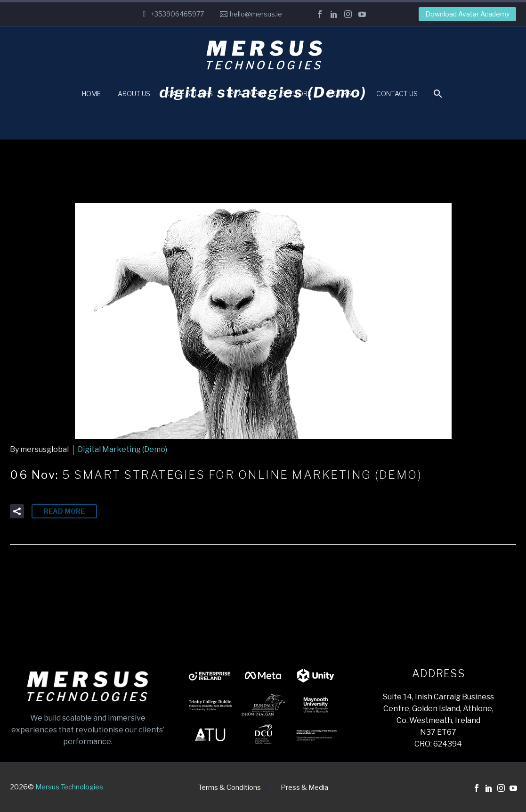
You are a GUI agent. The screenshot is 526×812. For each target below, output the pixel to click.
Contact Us (397, 94)
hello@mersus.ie (256, 14)
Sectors (297, 94)
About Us (134, 94)
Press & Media (304, 788)
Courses (344, 94)
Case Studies (190, 94)
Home (91, 94)
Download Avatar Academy (467, 14)
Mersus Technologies (69, 787)
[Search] (437, 94)
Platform (247, 94)
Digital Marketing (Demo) (122, 449)
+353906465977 (177, 14)
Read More (64, 511)
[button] (17, 511)
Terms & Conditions (230, 788)
